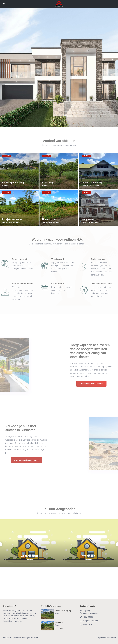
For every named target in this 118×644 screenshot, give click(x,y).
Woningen (89, 556)
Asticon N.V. (88, 625)
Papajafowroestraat (13, 219)
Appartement (30, 556)
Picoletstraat (49, 219)
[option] (30, 543)
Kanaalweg (48, 183)
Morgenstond (7, 222)
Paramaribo (18, 222)
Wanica (5, 186)
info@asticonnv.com (91, 621)
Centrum (85, 222)
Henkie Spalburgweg (13, 183)
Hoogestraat (89, 219)
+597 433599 (88, 617)
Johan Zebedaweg (92, 183)
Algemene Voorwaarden (107, 638)
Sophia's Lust (87, 186)
